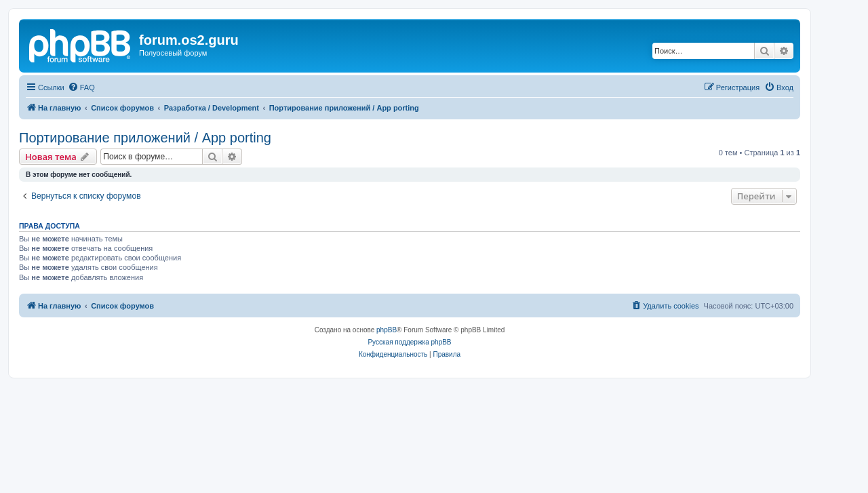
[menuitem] (81, 87)
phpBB (387, 330)
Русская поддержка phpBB (409, 342)
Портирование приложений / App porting (145, 138)
